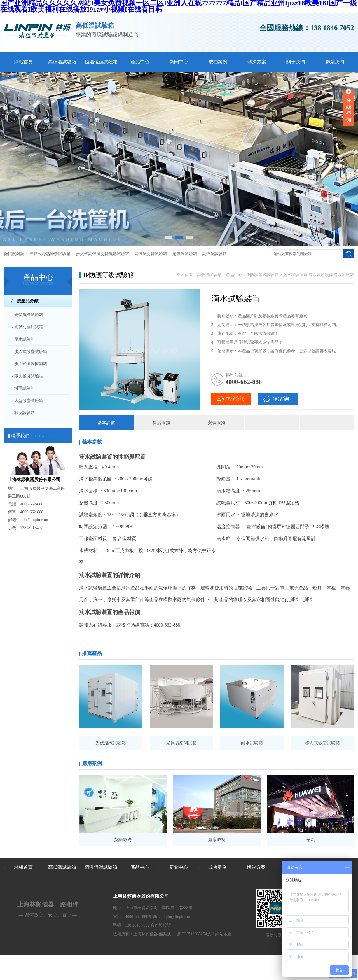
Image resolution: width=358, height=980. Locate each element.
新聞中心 (179, 62)
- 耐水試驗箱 (23, 339)
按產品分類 (28, 301)
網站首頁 (23, 62)
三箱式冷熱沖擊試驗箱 (50, 254)
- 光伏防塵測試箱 (27, 327)
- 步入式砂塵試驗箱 (29, 352)
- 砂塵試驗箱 (23, 413)
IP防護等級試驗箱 (263, 275)
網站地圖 (223, 934)
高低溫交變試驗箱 (151, 254)
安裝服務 (216, 423)
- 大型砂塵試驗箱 (27, 401)
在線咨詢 (235, 399)
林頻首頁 (23, 867)
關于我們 (296, 62)
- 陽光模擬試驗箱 (27, 376)
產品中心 (140, 62)
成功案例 (218, 62)
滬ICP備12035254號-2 (195, 934)
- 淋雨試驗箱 (23, 388)
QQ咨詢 (281, 399)
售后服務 (161, 423)
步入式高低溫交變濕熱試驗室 (102, 254)
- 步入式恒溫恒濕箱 (29, 364)
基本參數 (106, 423)
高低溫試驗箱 (62, 62)
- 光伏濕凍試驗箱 (27, 315)
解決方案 (257, 62)
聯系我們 (335, 62)
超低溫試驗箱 (185, 254)
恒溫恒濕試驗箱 (101, 62)
